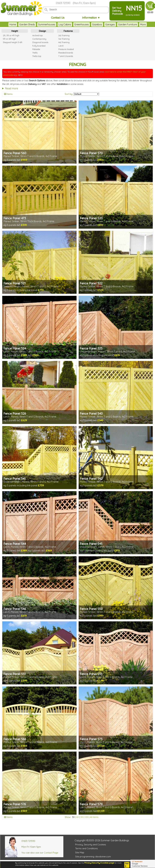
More (143, 24)
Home (13, 24)
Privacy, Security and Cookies (91, 845)
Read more (12, 88)
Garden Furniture (128, 24)
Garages (110, 24)
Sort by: (69, 94)
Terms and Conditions (86, 848)
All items (94, 817)
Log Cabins (65, 24)
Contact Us (58, 18)
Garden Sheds (27, 24)
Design (42, 31)
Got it (127, 865)
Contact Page (51, 853)
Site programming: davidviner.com (93, 857)
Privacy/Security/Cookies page (99, 863)
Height (15, 31)
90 (82, 817)
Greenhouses (82, 24)
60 (77, 817)
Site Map (80, 852)
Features (68, 31)
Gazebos (97, 24)
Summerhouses (47, 24)
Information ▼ (91, 18)
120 (86, 817)
